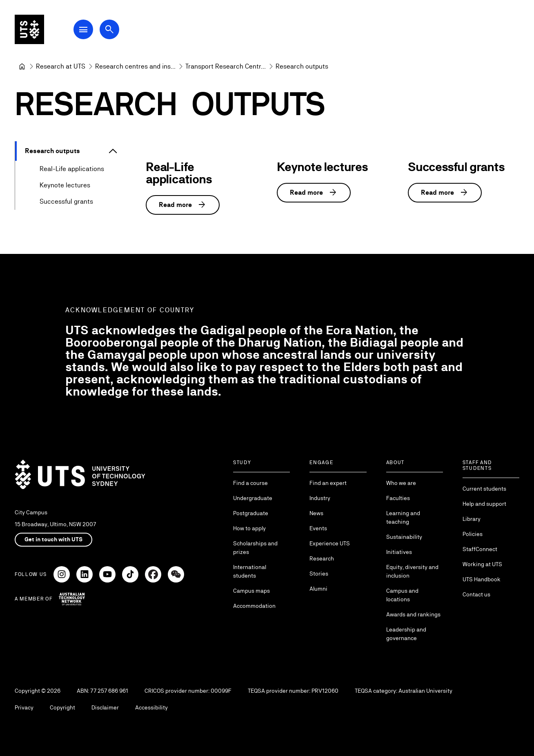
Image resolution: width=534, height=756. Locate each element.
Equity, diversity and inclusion (412, 571)
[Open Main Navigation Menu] (83, 29)
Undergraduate (253, 498)
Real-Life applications (72, 169)
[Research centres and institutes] (135, 67)
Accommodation (254, 606)
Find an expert (328, 483)
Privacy (24, 707)
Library (472, 519)
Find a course (250, 483)
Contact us (476, 594)
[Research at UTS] (61, 67)
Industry (320, 498)
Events (318, 528)
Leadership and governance (406, 634)
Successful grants (66, 201)
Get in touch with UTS (53, 539)
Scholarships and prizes (255, 548)
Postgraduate (251, 513)
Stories (319, 574)
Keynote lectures (65, 185)
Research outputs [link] (302, 66)
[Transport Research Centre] (226, 67)
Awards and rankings (413, 614)
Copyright (62, 707)
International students (250, 571)
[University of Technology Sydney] (22, 67)
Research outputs (52, 151)
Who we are (401, 483)
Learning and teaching (403, 517)
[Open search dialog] (109, 29)
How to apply (249, 528)
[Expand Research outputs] (113, 151)
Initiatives (399, 552)
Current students (484, 489)
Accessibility (151, 707)
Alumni (318, 589)
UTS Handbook (482, 579)
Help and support (484, 504)
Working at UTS (482, 564)
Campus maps (251, 591)
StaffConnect (480, 549)
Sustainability (404, 537)
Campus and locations (402, 595)
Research (322, 558)
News (316, 513)
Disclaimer (105, 707)
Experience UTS (330, 543)
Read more (183, 205)
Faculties (398, 498)
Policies (473, 534)
